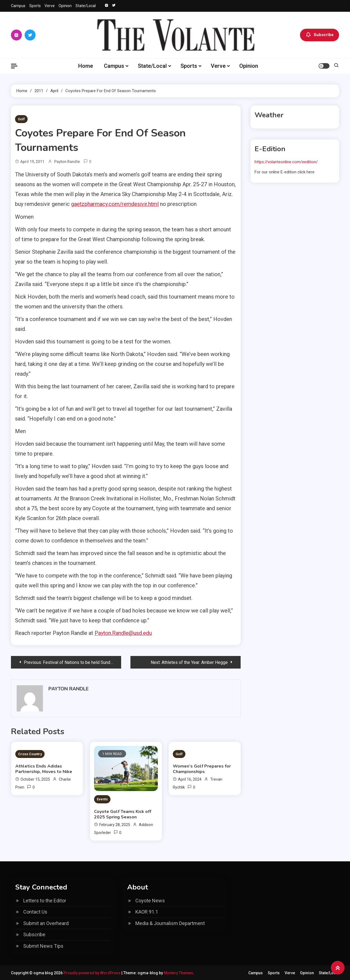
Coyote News (150, 900)
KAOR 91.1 (147, 912)
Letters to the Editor (45, 900)
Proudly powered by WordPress (92, 972)
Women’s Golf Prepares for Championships (202, 768)
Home (86, 66)
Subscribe (320, 35)
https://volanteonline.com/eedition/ (286, 162)
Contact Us (35, 912)
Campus (18, 6)
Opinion (65, 6)
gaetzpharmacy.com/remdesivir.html (115, 204)
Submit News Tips (43, 945)
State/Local (86, 6)
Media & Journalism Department (170, 923)
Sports (35, 6)
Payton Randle (67, 162)
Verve (50, 6)
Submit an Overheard (46, 923)
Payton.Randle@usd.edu (123, 633)
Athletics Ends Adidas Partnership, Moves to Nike (44, 768)
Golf (21, 119)
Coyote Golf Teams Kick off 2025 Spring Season (123, 814)
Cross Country (30, 753)
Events (102, 799)
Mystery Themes (179, 972)
